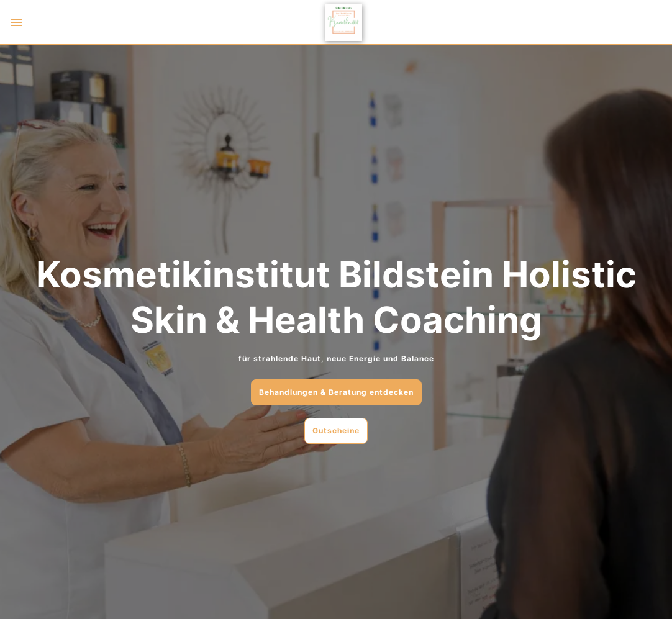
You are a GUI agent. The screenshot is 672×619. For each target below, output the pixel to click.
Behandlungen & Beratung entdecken (336, 392)
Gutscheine (336, 431)
